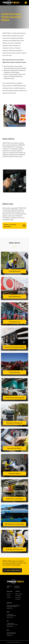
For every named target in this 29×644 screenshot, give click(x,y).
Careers (8, 596)
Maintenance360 (19, 594)
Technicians (9, 594)
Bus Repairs (18, 599)
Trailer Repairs (18, 597)
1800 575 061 (10, 626)
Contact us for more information (14, 226)
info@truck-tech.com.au (17, 587)
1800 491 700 (9, 587)
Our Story (9, 597)
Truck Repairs (18, 596)
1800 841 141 (10, 636)
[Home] (11, 3)
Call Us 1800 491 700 (12, 570)
